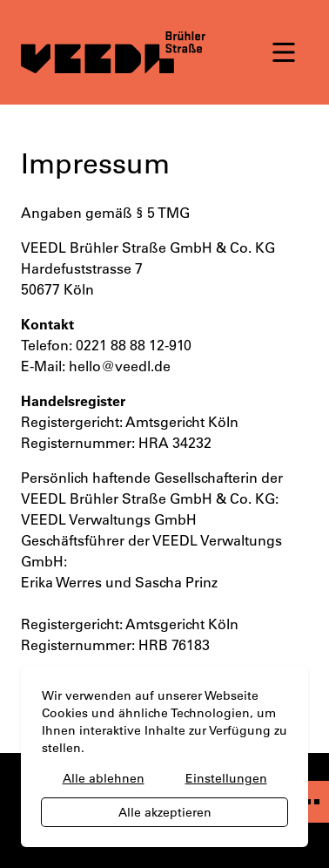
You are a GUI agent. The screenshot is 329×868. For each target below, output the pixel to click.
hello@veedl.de (120, 366)
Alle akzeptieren (165, 812)
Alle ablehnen (104, 778)
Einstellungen (226, 778)
